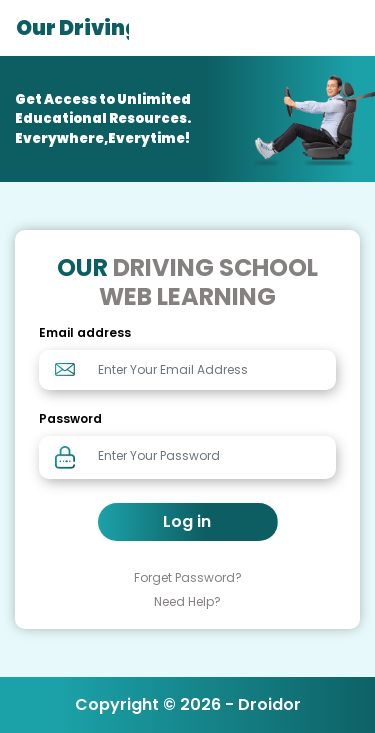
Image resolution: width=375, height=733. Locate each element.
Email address (85, 332)
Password (70, 418)
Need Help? (187, 601)
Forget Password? (188, 577)
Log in (187, 521)
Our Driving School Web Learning (72, 28)
